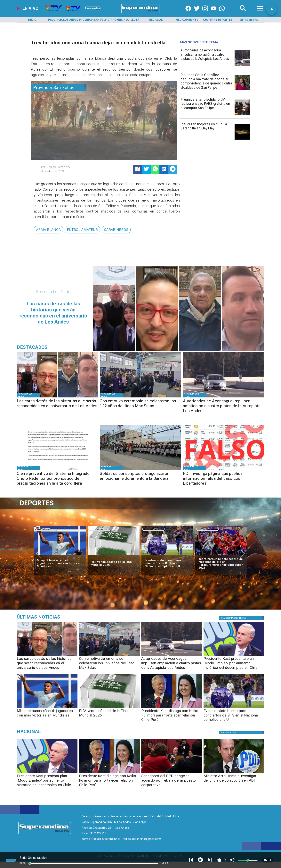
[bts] (167, 556)
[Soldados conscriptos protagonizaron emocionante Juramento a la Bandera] (140, 479)
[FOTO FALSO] (224, 470)
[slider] (30, 863)
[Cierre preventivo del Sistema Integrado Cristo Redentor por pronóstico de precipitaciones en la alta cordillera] (57, 479)
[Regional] (156, 20)
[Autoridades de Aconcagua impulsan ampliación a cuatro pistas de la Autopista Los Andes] (206, 58)
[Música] (56, 617)
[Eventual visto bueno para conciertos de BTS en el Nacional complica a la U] (167, 563)
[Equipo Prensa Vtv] (71, 167)
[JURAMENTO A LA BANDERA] (140, 470)
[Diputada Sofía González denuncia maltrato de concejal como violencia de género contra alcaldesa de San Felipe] (206, 82)
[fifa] (114, 556)
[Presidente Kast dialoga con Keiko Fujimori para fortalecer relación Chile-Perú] (172, 717)
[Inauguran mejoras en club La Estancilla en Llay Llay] (206, 131)
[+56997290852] (222, 13)
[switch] (221, 860)
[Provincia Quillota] (125, 20)
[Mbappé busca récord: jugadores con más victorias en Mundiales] (60, 563)
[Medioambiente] (187, 20)
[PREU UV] (242, 115)
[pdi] (234, 773)
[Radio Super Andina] (243, 13)
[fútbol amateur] (82, 230)
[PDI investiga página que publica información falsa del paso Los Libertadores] (224, 479)
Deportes (46, 529)
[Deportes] (46, 529)
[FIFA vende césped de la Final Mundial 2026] (114, 563)
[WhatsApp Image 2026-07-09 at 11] (242, 90)
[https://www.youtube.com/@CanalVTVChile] (214, 13)
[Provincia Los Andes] (63, 20)
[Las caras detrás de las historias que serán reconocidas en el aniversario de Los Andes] (57, 406)
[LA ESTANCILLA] (242, 139)
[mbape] (60, 556)
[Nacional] (56, 732)
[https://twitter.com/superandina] (197, 13)
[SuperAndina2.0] (141, 13)
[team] (221, 556)
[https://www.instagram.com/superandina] (205, 13)
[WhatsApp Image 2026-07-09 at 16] (57, 470)
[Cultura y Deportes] (218, 20)
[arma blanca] (48, 230)
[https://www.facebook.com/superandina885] (188, 13)
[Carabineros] (116, 230)
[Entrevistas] (249, 20)
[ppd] (172, 773)
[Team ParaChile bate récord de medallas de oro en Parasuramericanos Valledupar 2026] (221, 563)
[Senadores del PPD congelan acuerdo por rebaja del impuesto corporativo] (172, 782)
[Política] (242, 618)
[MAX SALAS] (140, 397)
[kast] (234, 656)
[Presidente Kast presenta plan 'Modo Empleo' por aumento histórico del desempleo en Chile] (234, 664)
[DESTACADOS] (57, 397)
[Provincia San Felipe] (94, 20)
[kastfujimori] (172, 708)
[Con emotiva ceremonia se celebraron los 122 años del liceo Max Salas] (140, 406)
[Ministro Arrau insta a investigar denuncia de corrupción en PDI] (234, 782)
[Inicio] (32, 20)
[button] (48, 230)
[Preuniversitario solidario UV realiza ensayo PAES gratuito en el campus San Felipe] (206, 107)
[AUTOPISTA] (242, 65)
